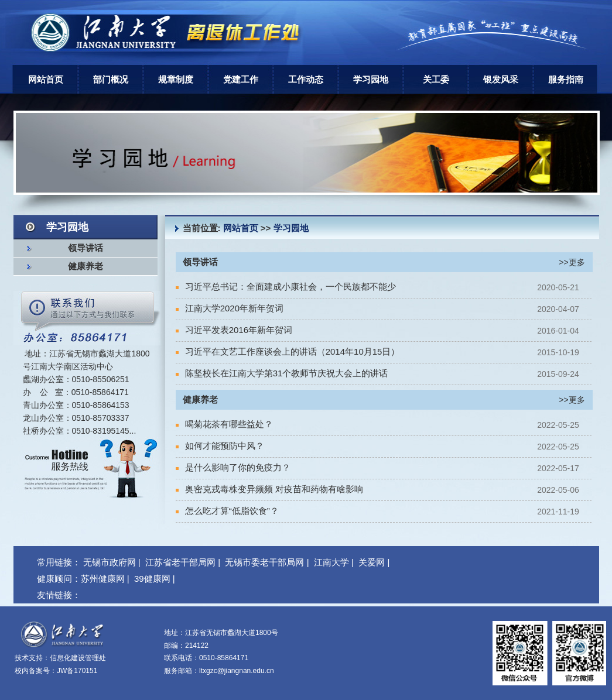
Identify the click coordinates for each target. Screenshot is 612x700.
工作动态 (306, 80)
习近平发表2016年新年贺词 (234, 330)
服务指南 (566, 80)
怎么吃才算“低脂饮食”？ (227, 511)
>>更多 (572, 262)
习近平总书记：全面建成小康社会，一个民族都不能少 (286, 286)
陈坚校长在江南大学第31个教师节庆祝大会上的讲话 (282, 373)
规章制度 (176, 80)
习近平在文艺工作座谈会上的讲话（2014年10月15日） (288, 351)
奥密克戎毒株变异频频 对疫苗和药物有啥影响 (269, 489)
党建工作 (241, 80)
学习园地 (371, 80)
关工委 (436, 80)
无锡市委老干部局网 (264, 562)
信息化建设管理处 (78, 658)
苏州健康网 (103, 579)
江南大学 (331, 562)
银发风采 (501, 80)
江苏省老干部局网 (180, 562)
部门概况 (111, 80)
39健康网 (152, 579)
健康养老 (86, 266)
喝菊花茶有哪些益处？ (224, 424)
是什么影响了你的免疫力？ (233, 467)
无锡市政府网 (110, 562)
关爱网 (372, 562)
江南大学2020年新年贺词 (230, 308)
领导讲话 (86, 248)
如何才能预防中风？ (220, 446)
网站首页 (46, 80)
